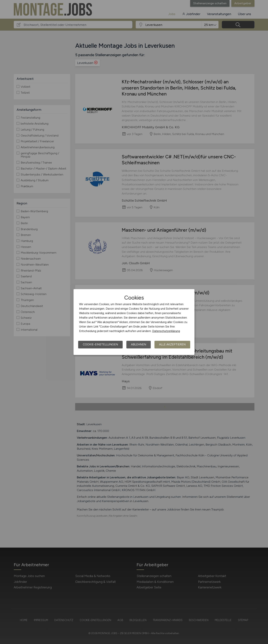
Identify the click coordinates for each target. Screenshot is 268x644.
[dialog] (134, 322)
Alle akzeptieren (172, 344)
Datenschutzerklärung (166, 331)
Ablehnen (139, 344)
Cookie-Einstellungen (100, 344)
